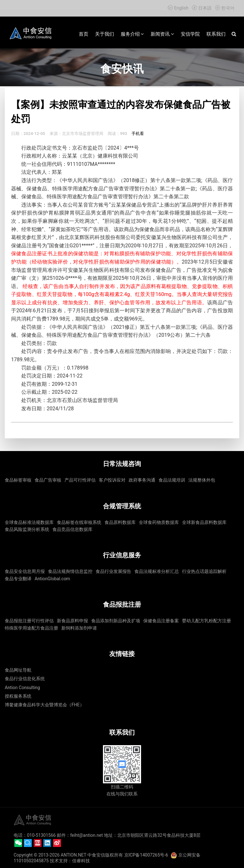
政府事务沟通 (142, 480)
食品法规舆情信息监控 (70, 571)
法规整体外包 (202, 480)
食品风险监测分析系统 (27, 529)
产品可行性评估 (80, 480)
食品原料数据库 (120, 522)
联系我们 (216, 34)
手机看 (138, 134)
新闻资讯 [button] (162, 34)
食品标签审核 (18, 480)
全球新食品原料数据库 (204, 522)
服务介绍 (132, 34)
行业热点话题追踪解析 (204, 571)
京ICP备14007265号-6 (146, 855)
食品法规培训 (172, 480)
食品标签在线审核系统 (79, 522)
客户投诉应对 (112, 480)
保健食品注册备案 (161, 621)
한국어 (224, 8)
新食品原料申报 (72, 621)
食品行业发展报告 (113, 571)
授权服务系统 (18, 696)
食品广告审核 (48, 480)
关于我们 (105, 34)
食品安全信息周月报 (25, 571)
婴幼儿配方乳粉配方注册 (207, 621)
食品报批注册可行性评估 (29, 621)
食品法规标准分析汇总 (157, 571)
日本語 (202, 8)
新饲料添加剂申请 (79, 628)
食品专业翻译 (18, 579)
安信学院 (190, 34)
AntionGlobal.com (52, 579)
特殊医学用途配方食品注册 (31, 628)
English (178, 8)
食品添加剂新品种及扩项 (116, 621)
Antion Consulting (22, 688)
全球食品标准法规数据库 (29, 522)
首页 (84, 34)
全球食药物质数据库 (159, 522)
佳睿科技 (81, 861)
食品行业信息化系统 (25, 679)
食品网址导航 (18, 670)
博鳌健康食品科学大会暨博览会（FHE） (44, 705)
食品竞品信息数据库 (72, 529)
